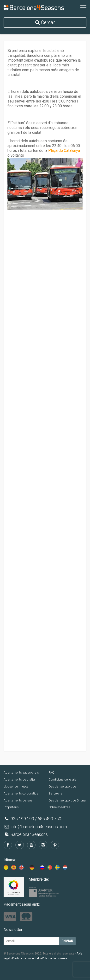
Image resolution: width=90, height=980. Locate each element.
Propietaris (11, 807)
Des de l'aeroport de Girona (67, 800)
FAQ (51, 772)
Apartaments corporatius (21, 793)
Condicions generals (63, 779)
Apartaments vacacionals (21, 772)
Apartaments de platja (19, 779)
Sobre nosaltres (59, 807)
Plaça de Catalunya (64, 151)
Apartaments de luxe (18, 800)
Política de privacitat (26, 958)
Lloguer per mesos (16, 786)
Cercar (45, 22)
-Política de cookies (54, 958)
